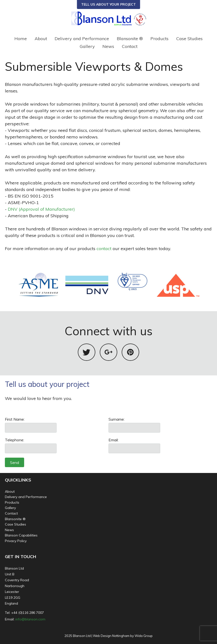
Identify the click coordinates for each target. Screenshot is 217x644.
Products (159, 39)
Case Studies (189, 39)
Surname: (117, 419)
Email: (113, 440)
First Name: (15, 419)
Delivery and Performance (82, 39)
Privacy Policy (16, 541)
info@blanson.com (30, 619)
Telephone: (15, 440)
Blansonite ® (130, 39)
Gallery (87, 46)
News (108, 46)
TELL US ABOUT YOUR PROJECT (108, 4)
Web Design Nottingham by (113, 636)
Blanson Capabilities (21, 535)
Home (21, 39)
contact (104, 249)
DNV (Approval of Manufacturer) (41, 209)
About (41, 39)
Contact (130, 46)
